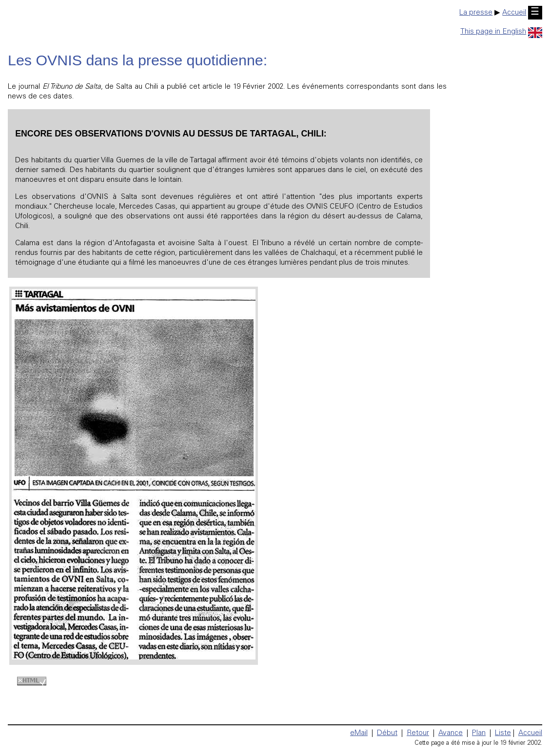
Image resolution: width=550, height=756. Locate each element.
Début (387, 733)
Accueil (514, 13)
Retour (418, 733)
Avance (451, 733)
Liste (503, 733)
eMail (359, 733)
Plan (479, 733)
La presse (476, 13)
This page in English (501, 32)
